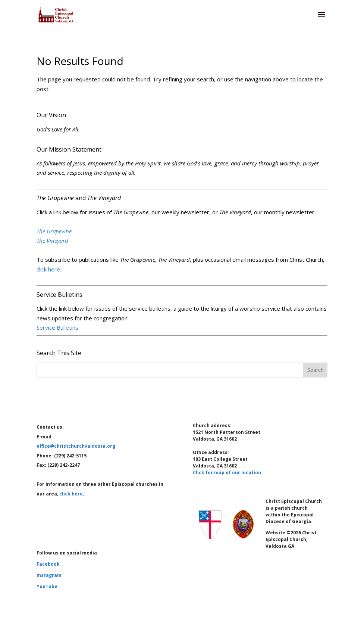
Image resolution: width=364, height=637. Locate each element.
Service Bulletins (57, 327)
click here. (49, 269)
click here (71, 494)
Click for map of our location (227, 473)
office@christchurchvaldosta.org (76, 446)
